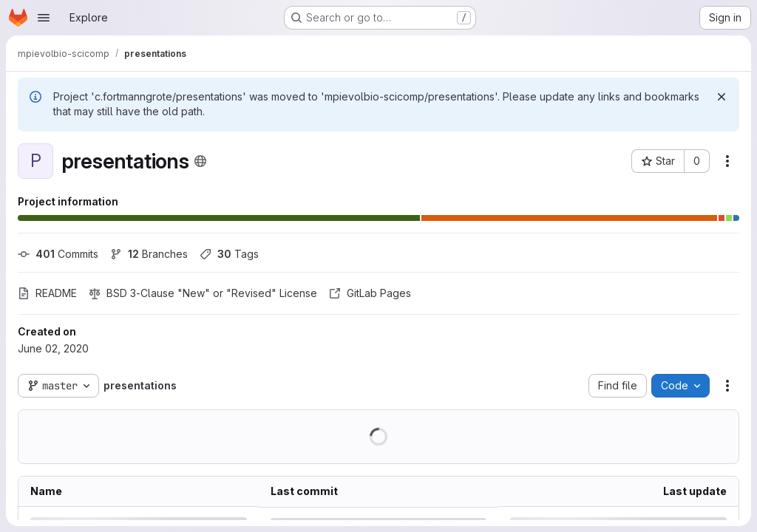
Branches (149, 254)
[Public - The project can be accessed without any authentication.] (200, 161)
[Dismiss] (722, 97)
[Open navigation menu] (44, 18)
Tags (229, 254)
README (47, 293)
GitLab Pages (370, 293)
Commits (58, 254)
